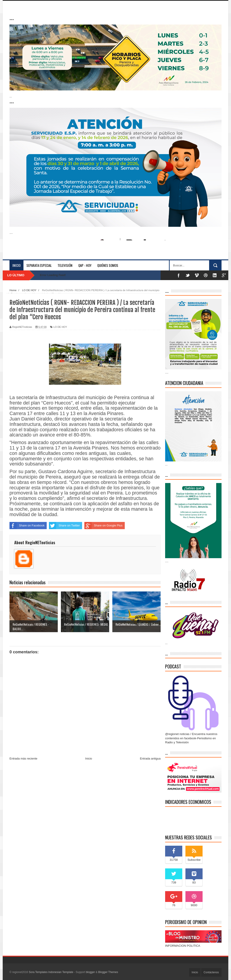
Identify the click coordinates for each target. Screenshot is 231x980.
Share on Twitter (64, 526)
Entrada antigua (150, 759)
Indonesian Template (61, 972)
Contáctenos (211, 972)
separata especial (39, 265)
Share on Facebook (27, 526)
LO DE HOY (60, 327)
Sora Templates (38, 972)
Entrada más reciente (23, 759)
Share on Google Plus (103, 526)
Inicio (16, 265)
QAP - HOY (85, 265)
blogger (90, 972)
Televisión (65, 265)
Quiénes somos (108, 265)
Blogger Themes (108, 972)
